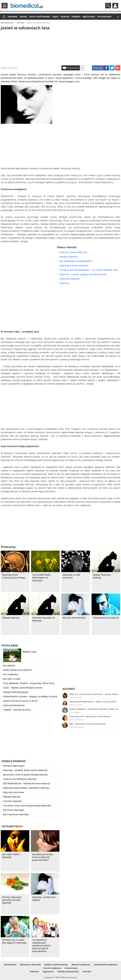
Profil (115, 6)
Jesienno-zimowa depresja (73, 252)
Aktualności (10, 965)
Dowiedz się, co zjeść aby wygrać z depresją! (14, 941)
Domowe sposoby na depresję (44, 619)
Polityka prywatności (68, 971)
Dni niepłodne (11, 674)
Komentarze (73, 68)
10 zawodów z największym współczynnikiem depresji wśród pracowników (41, 946)
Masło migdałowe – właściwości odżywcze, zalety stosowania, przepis (95, 709)
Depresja (64, 283)
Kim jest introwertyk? (74, 618)
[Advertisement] (60, 47)
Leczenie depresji (12, 801)
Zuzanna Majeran (76, 720)
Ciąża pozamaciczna (14, 705)
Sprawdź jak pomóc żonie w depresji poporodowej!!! (43, 857)
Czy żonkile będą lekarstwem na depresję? (41, 578)
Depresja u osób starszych (71, 576)
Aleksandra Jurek (76, 705)
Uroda (23, 17)
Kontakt (87, 971)
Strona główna (3, 17)
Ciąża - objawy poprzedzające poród (23, 688)
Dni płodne (9, 665)
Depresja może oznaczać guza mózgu (14, 576)
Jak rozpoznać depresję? (16, 814)
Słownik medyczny (81, 965)
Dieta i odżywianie (40, 17)
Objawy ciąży (29, 652)
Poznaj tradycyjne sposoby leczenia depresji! (12, 900)
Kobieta (76, 17)
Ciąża (55, 17)
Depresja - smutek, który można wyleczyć (25, 770)
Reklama (35, 971)
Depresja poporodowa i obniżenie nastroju (26, 788)
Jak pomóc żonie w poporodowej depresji (25, 775)
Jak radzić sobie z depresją (11, 856)
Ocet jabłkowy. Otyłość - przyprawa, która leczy (29, 683)
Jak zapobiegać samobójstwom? (76, 261)
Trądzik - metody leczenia (17, 710)
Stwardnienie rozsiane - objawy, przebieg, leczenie (30, 696)
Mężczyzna (89, 17)
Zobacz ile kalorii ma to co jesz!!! (21, 701)
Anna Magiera (75, 712)
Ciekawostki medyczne (106, 965)
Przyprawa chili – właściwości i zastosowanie (90, 716)
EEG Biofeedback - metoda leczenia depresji (27, 783)
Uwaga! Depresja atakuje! (102, 576)
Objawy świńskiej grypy (16, 692)
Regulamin (48, 971)
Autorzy (69, 689)
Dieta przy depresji (70, 279)
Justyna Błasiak (75, 697)
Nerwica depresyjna (14, 766)
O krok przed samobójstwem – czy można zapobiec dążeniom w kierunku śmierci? (90, 270)
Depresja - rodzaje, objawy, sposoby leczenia (83, 274)
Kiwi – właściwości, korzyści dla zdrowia (87, 724)
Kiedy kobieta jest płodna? (17, 670)
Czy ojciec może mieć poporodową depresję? (27, 805)
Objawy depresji (11, 618)
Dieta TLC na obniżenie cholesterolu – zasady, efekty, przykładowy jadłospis (95, 694)
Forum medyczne (52, 968)
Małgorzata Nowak (77, 727)
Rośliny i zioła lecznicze (56, 965)
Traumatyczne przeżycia (106, 618)
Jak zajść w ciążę (12, 679)
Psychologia (104, 17)
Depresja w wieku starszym (74, 265)
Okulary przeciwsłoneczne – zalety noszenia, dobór (93, 702)
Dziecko (65, 17)
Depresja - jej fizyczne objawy (44, 899)
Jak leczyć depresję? (14, 810)
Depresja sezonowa (14, 792)
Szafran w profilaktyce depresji (20, 779)
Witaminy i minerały (30, 965)
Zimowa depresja (69, 257)
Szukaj (108, 6)
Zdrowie (13, 17)
